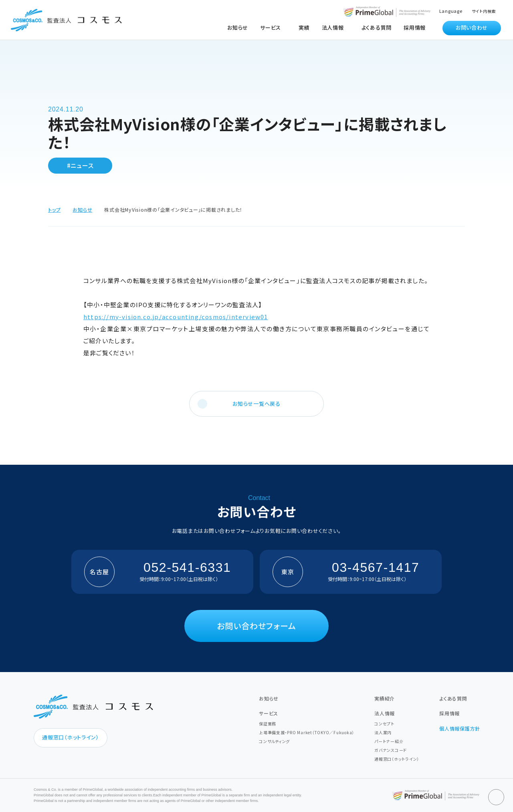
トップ (54, 210)
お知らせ (238, 27)
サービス (269, 713)
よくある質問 (377, 27)
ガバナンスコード (391, 750)
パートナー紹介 (389, 741)
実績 (304, 27)
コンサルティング (274, 741)
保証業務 (268, 724)
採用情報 (415, 27)
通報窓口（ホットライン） (71, 737)
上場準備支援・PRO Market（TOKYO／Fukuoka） (307, 732)
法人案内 (383, 732)
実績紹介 (385, 698)
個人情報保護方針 (460, 728)
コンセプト (384, 724)
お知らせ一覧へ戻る (256, 404)
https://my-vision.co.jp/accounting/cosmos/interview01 (176, 317)
